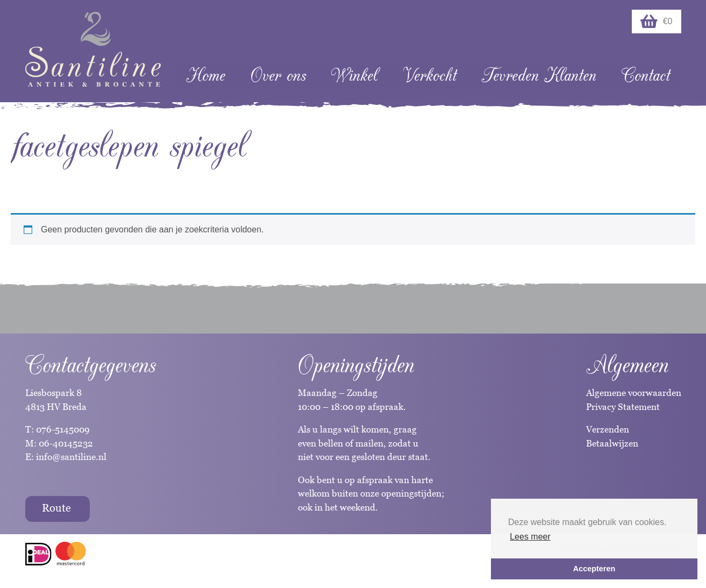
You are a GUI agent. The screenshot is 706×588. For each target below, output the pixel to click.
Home (206, 76)
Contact (646, 76)
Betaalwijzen (612, 443)
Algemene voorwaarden (634, 393)
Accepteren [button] (594, 569)
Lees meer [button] (530, 537)
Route (56, 508)
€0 (657, 22)
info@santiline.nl (71, 457)
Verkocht (430, 76)
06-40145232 (66, 443)
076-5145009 (62, 429)
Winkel (354, 76)
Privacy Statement (623, 407)
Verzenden (608, 429)
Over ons (278, 76)
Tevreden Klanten (539, 76)
